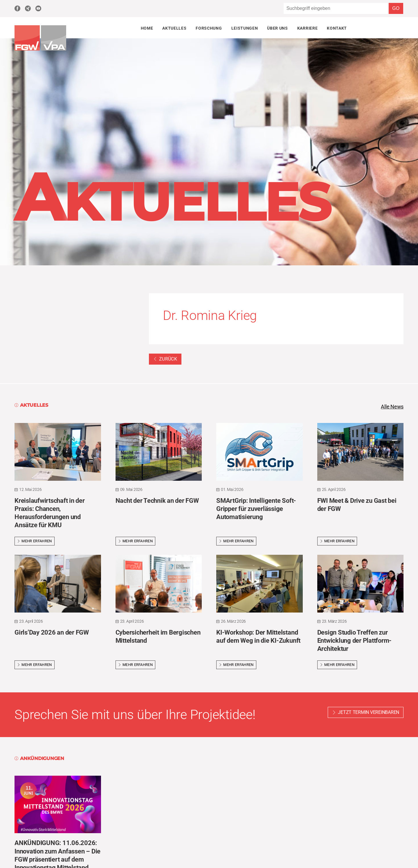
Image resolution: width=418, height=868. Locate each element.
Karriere (307, 28)
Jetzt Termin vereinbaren (369, 712)
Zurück (165, 359)
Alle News (392, 407)
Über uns (277, 28)
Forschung (209, 28)
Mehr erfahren (35, 541)
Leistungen (245, 28)
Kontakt (337, 28)
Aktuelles (174, 28)
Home (147, 28)
